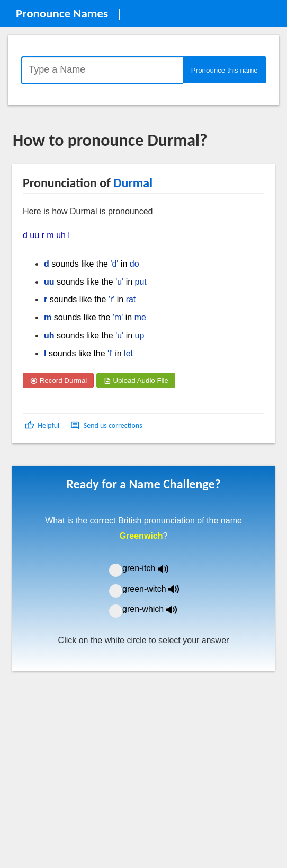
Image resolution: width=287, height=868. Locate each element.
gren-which (156, 609)
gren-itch (153, 568)
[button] (43, 426)
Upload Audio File (136, 380)
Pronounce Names (62, 13)
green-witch (157, 589)
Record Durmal (58, 380)
